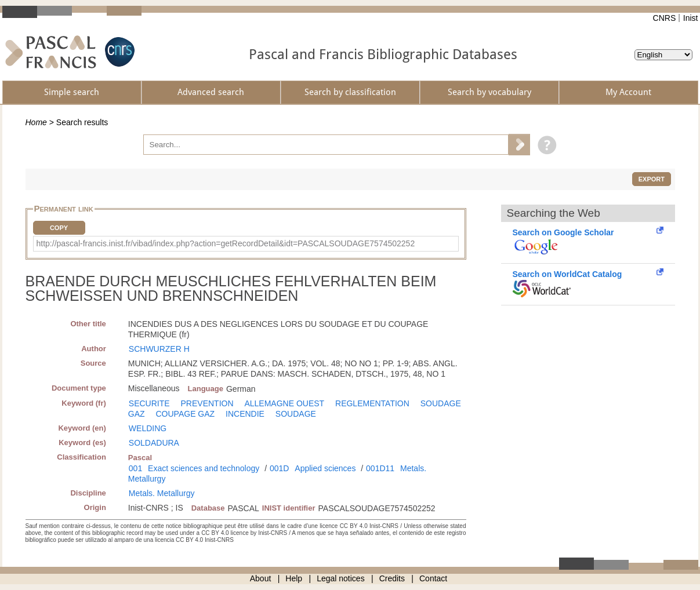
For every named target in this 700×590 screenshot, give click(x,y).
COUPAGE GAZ (186, 414)
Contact (433, 578)
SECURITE (149, 403)
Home (36, 122)
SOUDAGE (296, 414)
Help (294, 578)
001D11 (380, 468)
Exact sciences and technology (204, 468)
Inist (691, 18)
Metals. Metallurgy (162, 493)
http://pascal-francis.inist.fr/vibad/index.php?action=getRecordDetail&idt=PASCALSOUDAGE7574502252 (226, 243)
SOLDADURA (154, 443)
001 (135, 468)
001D (279, 468)
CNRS (665, 18)
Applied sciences (325, 468)
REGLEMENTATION (372, 403)
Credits (392, 578)
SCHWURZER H (159, 349)
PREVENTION (207, 403)
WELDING (148, 428)
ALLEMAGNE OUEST (284, 403)
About (261, 578)
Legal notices (341, 578)
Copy (59, 228)
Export (652, 179)
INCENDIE (245, 414)
